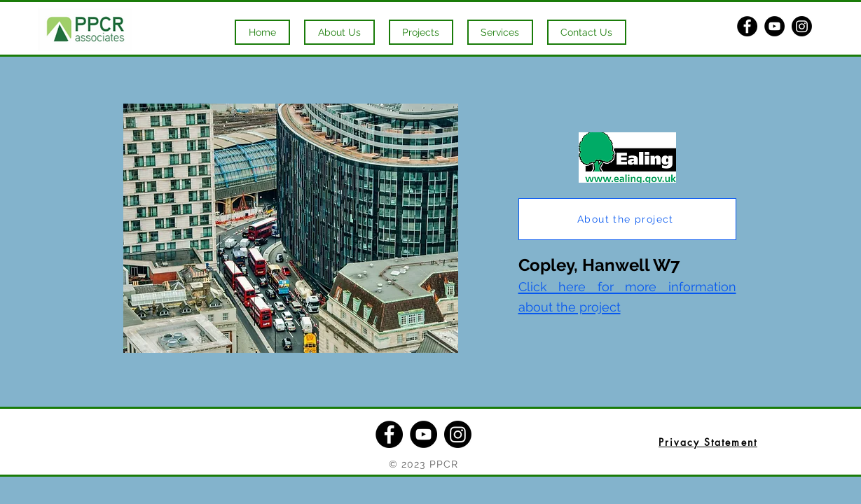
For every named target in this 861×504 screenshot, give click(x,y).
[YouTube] (774, 26)
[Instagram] (802, 26)
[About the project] (627, 219)
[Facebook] (747, 26)
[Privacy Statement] (708, 442)
